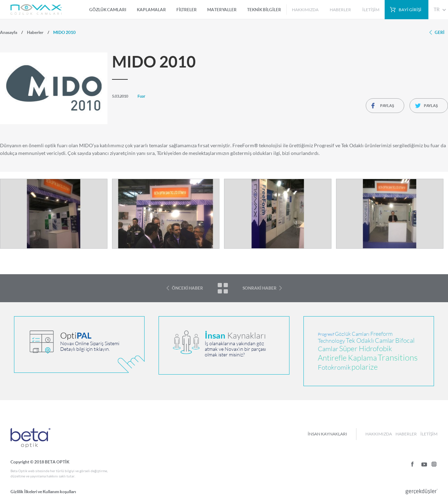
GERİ (440, 32)
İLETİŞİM (371, 10)
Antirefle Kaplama (347, 358)
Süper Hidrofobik (366, 349)
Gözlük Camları (352, 334)
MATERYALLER (222, 10)
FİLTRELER (187, 10)
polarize (365, 367)
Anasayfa (9, 32)
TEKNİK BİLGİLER (264, 10)
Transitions (398, 358)
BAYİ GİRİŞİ (410, 10)
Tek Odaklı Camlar (370, 340)
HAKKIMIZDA (305, 10)
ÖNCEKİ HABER (187, 288)
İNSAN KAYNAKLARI (327, 434)
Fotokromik (334, 367)
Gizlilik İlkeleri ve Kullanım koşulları (43, 492)
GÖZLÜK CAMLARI (108, 10)
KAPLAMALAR (151, 10)
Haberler (35, 32)
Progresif (326, 334)
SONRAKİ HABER (260, 288)
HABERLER (340, 10)
